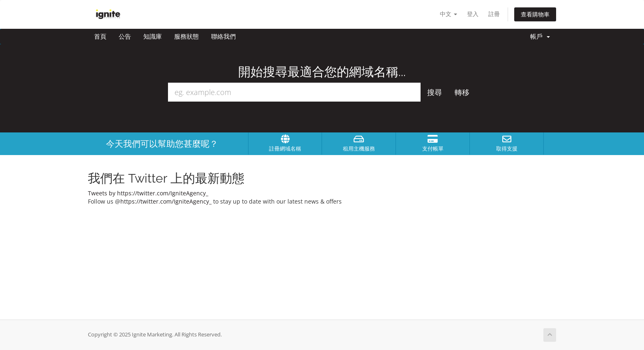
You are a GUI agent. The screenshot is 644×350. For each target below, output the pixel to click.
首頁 (100, 37)
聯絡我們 (223, 37)
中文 (448, 14)
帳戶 (540, 37)
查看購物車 (535, 14)
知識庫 (153, 37)
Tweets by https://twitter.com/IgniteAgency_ (148, 193)
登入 (473, 14)
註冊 (494, 14)
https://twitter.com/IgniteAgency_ (166, 201)
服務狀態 (186, 37)
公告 (125, 37)
